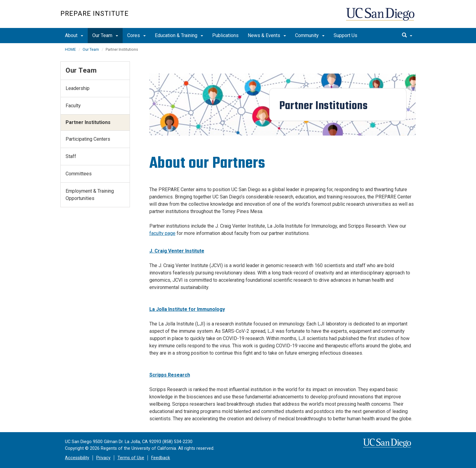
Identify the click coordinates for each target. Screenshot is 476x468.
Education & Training (179, 35)
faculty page (162, 233)
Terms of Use (131, 458)
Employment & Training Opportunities (90, 195)
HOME (70, 49)
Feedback (161, 458)
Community (310, 35)
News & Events (267, 35)
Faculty (73, 106)
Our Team (105, 35)
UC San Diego (381, 17)
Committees (79, 174)
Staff (71, 156)
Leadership (78, 88)
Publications (225, 35)
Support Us (345, 35)
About (74, 35)
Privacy (103, 458)
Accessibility (77, 458)
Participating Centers (88, 139)
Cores (136, 35)
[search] (407, 36)
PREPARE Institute (95, 14)
